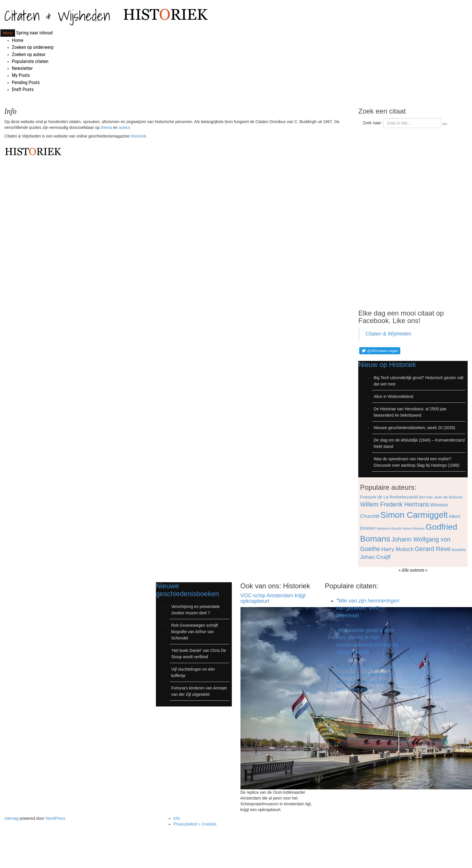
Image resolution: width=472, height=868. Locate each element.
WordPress (55, 818)
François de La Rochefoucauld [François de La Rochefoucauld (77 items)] (389, 497)
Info (177, 818)
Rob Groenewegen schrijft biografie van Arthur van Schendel (195, 632)
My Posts (21, 75)
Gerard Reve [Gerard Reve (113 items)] (433, 549)
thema (106, 127)
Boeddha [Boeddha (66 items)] (459, 550)
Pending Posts (26, 82)
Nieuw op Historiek (387, 365)
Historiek (138, 136)
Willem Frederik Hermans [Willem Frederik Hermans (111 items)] (394, 504)
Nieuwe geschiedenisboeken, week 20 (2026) (414, 428)
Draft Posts (23, 89)
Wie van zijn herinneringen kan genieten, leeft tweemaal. (368, 608)
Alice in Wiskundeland (393, 396)
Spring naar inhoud (34, 33)
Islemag (11, 818)
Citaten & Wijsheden (57, 15)
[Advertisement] (399, 217)
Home (18, 40)
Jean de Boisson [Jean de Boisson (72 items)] (448, 497)
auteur (124, 127)
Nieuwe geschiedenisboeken (188, 590)
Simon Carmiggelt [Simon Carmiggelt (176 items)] (414, 515)
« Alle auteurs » (413, 570)
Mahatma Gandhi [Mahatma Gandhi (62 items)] (389, 528)
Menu (8, 33)
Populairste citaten (30, 61)
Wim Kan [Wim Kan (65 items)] (426, 497)
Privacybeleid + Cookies (195, 824)
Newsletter (22, 68)
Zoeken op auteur (29, 54)
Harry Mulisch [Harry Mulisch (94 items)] (398, 549)
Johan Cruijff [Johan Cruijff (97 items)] (375, 557)
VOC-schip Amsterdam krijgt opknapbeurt (273, 598)
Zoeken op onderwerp (33, 47)
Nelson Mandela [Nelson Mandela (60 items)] (414, 528)
